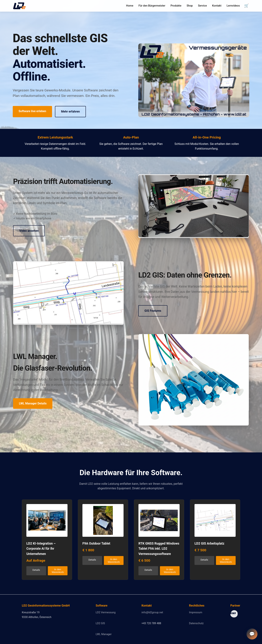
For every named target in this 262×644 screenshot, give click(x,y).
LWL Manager (104, 634)
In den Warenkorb (58, 571)
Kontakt (217, 6)
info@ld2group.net (152, 612)
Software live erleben (32, 111)
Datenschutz (196, 623)
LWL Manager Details (33, 403)
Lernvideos (233, 6)
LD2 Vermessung (106, 612)
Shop (190, 6)
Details (36, 570)
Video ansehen (29, 231)
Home (130, 6)
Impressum (196, 612)
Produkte (176, 6)
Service (202, 6)
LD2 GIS (100, 623)
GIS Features (153, 311)
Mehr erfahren (71, 112)
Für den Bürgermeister (152, 6)
